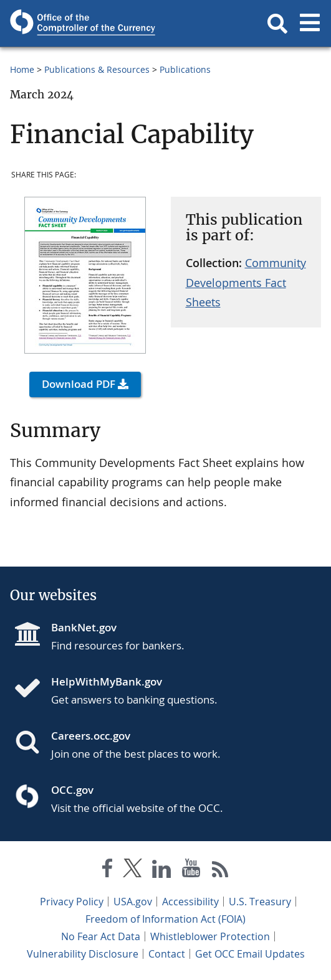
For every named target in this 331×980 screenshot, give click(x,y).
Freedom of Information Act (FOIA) (165, 919)
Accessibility (190, 902)
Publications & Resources (97, 69)
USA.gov (133, 902)
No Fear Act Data (101, 936)
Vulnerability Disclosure (83, 954)
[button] (277, 24)
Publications (185, 69)
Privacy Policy (72, 902)
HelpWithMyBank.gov (107, 681)
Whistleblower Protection (210, 936)
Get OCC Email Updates (250, 954)
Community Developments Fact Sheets (246, 282)
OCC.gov (72, 790)
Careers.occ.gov (91, 736)
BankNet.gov (84, 627)
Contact (167, 954)
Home (22, 69)
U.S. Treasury (260, 902)
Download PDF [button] (79, 384)
